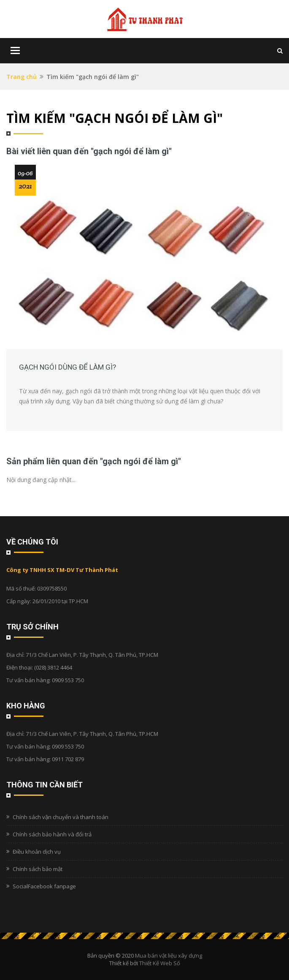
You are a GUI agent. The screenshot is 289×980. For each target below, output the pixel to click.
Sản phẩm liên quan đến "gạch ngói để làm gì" (94, 461)
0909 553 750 (68, 680)
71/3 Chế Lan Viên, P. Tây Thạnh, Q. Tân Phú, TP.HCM (92, 655)
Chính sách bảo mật (38, 869)
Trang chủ (22, 77)
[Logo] (145, 19)
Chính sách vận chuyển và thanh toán (61, 817)
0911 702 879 (68, 759)
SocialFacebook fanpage (44, 886)
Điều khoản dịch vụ (37, 852)
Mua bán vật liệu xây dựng (169, 955)
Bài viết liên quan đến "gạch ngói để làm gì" (89, 151)
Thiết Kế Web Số (160, 963)
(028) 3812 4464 (53, 667)
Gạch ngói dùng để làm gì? (68, 367)
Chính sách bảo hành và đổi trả (52, 834)
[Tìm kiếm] (280, 50)
